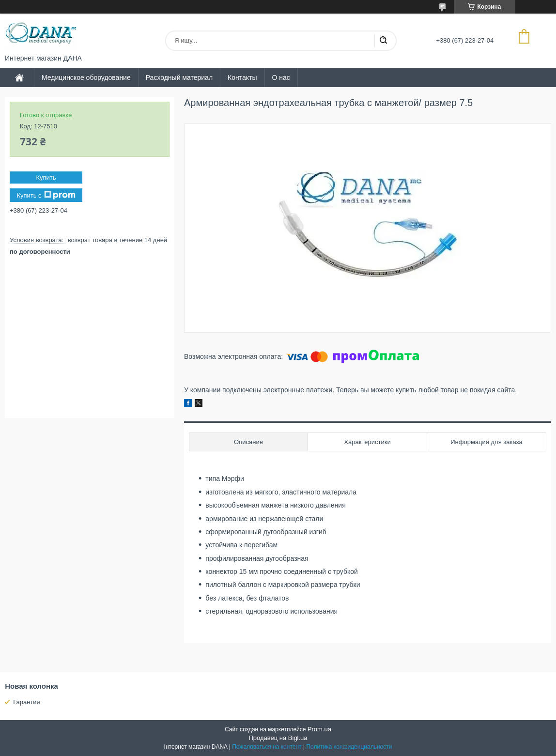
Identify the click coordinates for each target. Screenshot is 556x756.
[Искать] (383, 41)
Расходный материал (179, 77)
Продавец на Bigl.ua (278, 738)
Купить (46, 177)
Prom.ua (319, 729)
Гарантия (26, 702)
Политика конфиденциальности (349, 747)
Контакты (242, 77)
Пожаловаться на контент (267, 747)
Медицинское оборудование (86, 77)
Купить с (46, 195)
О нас (281, 77)
